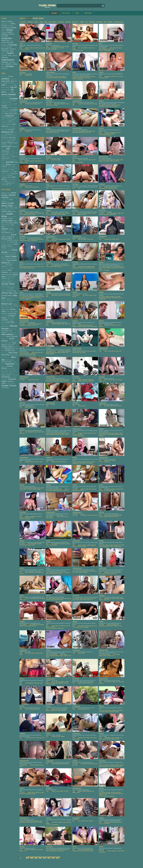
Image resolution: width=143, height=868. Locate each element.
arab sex (30, 22)
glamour (110, 682)
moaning (12, 151)
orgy (12, 158)
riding (9, 167)
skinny (9, 170)
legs (13, 141)
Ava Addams (6, 233)
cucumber (84, 351)
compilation (4, 104)
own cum (121, 794)
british (7, 99)
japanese (12, 138)
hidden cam (89, 738)
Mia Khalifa (5, 331)
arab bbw (68, 22)
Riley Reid (13, 353)
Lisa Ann (5, 320)
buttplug (57, 656)
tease (35, 709)
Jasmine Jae (6, 279)
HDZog (4, 32)
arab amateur (53, 22)
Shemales (88, 13)
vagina (74, 739)
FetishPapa (6, 28)
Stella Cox (11, 373)
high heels (63, 626)
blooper (105, 268)
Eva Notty (9, 267)
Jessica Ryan (10, 288)
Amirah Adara (7, 211)
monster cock (14, 153)
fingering (5, 126)
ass (12, 81)
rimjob (114, 214)
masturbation (7, 146)
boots (108, 49)
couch (36, 213)
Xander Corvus (9, 386)
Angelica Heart (12, 217)
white (3, 185)
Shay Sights (5, 370)
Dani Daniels (12, 260)
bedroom (48, 656)
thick (108, 600)
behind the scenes (60, 47)
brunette (14, 98)
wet (14, 183)
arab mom (75, 22)
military (48, 434)
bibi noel (33, 355)
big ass (14, 87)
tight (12, 179)
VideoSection (8, 60)
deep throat (9, 114)
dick (15, 114)
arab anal (61, 22)
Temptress (6, 377)
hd (12, 132)
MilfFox (12, 41)
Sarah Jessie (10, 360)
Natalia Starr (5, 339)
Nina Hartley (8, 343)
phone (50, 545)
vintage (3, 183)
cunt (10, 112)
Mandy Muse (5, 326)
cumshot (14, 110)
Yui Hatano (5, 388)
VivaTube (12, 62)
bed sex (87, 325)
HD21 (3, 30)
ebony (15, 117)
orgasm (7, 158)
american (13, 79)
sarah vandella (108, 135)
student (26, 354)
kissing (14, 139)
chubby (14, 101)
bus (31, 738)
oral (3, 158)
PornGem (5, 45)
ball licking (115, 48)
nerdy (69, 822)
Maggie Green (13, 324)
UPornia (5, 57)
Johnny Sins (7, 293)
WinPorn (8, 64)
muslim (82, 22)
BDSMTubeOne (6, 24)
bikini (57, 239)
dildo (3, 116)
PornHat (13, 45)
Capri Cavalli (14, 242)
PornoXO (5, 49)
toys (6, 181)
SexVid (4, 53)
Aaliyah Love (6, 193)
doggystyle (10, 116)
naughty (4, 156)
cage (32, 821)
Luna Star (10, 322)
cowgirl (4, 106)
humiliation (36, 821)
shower (101, 381)
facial (11, 121)
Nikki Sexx (11, 341)
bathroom (110, 380)
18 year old (4, 77)
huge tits (4, 136)
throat (8, 179)
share (60, 78)
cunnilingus (5, 112)
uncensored (12, 181)
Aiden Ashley (13, 198)
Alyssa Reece (11, 210)
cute (3, 114)
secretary (95, 104)
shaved (4, 170)
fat (7, 123)
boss (83, 104)
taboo (37, 462)
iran (86, 22)
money (31, 187)
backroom (104, 433)
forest (100, 739)
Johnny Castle (11, 291)
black (13, 92)
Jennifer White (8, 284)
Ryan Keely (14, 355)
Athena (5, 229)
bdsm (3, 87)
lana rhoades (107, 50)
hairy (6, 130)
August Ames (11, 231)
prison (41, 821)
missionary (5, 151)
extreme (67, 104)
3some (11, 76)
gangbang (11, 126)
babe (4, 85)
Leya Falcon (11, 318)
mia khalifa (54, 49)
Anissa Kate (7, 221)
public (3, 165)
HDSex (9, 30)
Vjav (3, 64)
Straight (54, 13)
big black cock (6, 90)
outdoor (4, 160)
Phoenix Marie (7, 347)
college (9, 102)
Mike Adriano (7, 334)
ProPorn (12, 49)
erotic (8, 119)
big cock (77, 76)
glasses (74, 78)
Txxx (10, 55)
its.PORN (5, 36)
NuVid (4, 43)
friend (31, 104)
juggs (6, 139)
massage (10, 145)
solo (15, 172)
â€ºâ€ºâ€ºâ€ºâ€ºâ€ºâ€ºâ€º (43, 858)
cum (15, 108)
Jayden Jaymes (7, 282)
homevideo (9, 134)
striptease (10, 175)
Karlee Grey (10, 300)
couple (15, 104)
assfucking (11, 83)
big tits (8, 92)
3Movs (4, 21)
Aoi (6, 223)
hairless (117, 434)
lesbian (4, 143)
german (3, 128)
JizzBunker (7, 38)
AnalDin (10, 21)
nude (13, 156)
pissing (3, 162)
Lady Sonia (10, 312)
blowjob (12, 94)
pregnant (108, 134)
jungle (76, 490)
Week (41, 18)
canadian (83, 821)
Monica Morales (12, 337)
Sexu (12, 51)
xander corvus (61, 628)
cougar (10, 104)
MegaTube (5, 41)
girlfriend (9, 128)
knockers (4, 141)
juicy (113, 572)
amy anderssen (55, 825)
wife (7, 185)
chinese (112, 132)
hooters (15, 134)
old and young (115, 794)
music (123, 682)
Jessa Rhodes (6, 286)
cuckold (11, 108)
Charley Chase (6, 250)
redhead (4, 166)
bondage (4, 96)
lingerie (15, 143)
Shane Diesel (11, 368)
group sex (105, 298)
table (116, 106)
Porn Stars (66, 13)
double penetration (7, 117)
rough (13, 166)
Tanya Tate (14, 375)
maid (74, 132)
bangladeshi (108, 76)
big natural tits (108, 239)
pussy (8, 164)
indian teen (99, 22)
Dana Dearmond (6, 258)
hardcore (6, 132)
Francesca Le (5, 268)
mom (8, 153)
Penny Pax (11, 345)
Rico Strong (5, 353)
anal (3, 81)
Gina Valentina (13, 272)
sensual (15, 168)
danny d (27, 49)
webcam (9, 183)
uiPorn (15, 55)
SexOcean (5, 51)
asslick (29, 653)
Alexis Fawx (7, 206)
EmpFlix (11, 25)
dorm (33, 738)
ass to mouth (61, 351)
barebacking (10, 85)
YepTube (4, 68)
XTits (3, 67)
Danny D (6, 263)
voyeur (118, 239)
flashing (101, 161)
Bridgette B (10, 237)
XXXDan (10, 66)
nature (11, 155)
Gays (77, 13)
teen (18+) (85, 132)
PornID (4, 47)
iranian (114, 239)
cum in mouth (5, 110)
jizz (2, 139)
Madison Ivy (5, 324)
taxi (88, 709)
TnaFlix (10, 53)
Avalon (8, 235)
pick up (117, 161)
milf (8, 149)
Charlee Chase (11, 248)
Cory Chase (11, 256)
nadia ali (53, 684)
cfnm (32, 267)
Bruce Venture (5, 242)
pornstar (10, 162)
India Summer (6, 275)
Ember (4, 266)
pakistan (110, 22)
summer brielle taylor (109, 796)
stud (42, 572)
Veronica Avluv (10, 383)
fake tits (15, 121)
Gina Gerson (6, 271)
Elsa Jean (9, 265)
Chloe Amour (12, 252)
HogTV (10, 32)
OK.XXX (10, 43)
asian (8, 81)
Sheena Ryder (13, 370)
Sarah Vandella (6, 362)
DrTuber (4, 25)
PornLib (9, 47)
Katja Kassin (10, 302)
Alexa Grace (10, 201)
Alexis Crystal (8, 203)
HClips (13, 27)
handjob (11, 130)
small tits (5, 172)
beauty (8, 87)
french (74, 214)
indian (15, 136)
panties (9, 160)
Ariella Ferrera (6, 225)
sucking (4, 177)
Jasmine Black (11, 277)
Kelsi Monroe (9, 306)
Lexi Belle (4, 316)
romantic (101, 326)
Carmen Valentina (7, 244)
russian (3, 168)
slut (12, 170)
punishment (22, 822)
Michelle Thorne (12, 332)
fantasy (3, 123)
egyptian (63, 76)
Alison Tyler (9, 208)
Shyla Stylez (5, 372)
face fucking (5, 121)
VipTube (5, 62)
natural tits (5, 154)
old (17, 156)
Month (35, 18)
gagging (52, 354)
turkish (84, 352)
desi (113, 49)
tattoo (9, 177)
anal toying (107, 267)
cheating (8, 101)
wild (10, 185)
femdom (9, 124)
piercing (14, 160)
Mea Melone (13, 329)
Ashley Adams (10, 227)
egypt (41, 22)
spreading (85, 572)
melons (3, 149)
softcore (11, 172)
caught (117, 160)
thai (78, 352)
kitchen (25, 489)
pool (64, 239)
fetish (14, 124)
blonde (4, 94)
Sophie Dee (5, 373)
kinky (9, 139)
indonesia (92, 22)
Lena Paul (12, 314)
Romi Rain (6, 355)
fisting (37, 239)
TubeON (4, 55)
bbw (15, 85)
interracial (5, 138)
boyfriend (107, 132)
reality (14, 165)
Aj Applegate (5, 200)
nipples (9, 156)
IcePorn (11, 34)
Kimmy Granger (9, 308)
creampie (5, 108)
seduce (82, 627)
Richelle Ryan (10, 351)
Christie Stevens (6, 254)
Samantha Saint (6, 357)
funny (27, 325)
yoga (23, 433)
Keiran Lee (7, 304)
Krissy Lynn (5, 309)
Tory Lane (4, 379)
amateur (5, 79)
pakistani (35, 489)
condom (88, 326)
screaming (9, 168)
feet (9, 122)
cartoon (121, 433)
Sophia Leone (13, 372)
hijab (46, 22)
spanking (4, 174)
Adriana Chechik (8, 196)
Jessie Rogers (5, 289)
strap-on (4, 175)
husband (10, 136)
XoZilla (15, 64)
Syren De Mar (6, 375)
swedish (91, 821)
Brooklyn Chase (12, 241)
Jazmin (15, 282)
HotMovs (5, 34)
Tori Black (14, 377)
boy (110, 49)
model (3, 153)
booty (9, 96)
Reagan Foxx (10, 349)
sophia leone (81, 436)
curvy (14, 112)
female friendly (111, 434)
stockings (14, 173)
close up (4, 102)
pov (16, 162)
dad (105, 22)
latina (9, 141)
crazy (9, 106)
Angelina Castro (7, 219)
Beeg (13, 23)
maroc (36, 22)
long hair (4, 145)
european (13, 119)
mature (15, 146)
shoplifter (113, 134)
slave (31, 822)
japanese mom (119, 22)
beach (103, 296)
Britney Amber (7, 239)
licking (10, 143)
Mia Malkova (7, 331)
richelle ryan (28, 299)
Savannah (10, 364)
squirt (9, 174)
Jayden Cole (10, 280)
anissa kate (28, 355)
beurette (80, 213)
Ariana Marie (13, 223)
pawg (84, 546)
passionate (102, 106)
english (3, 119)
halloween (101, 794)
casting (3, 101)
